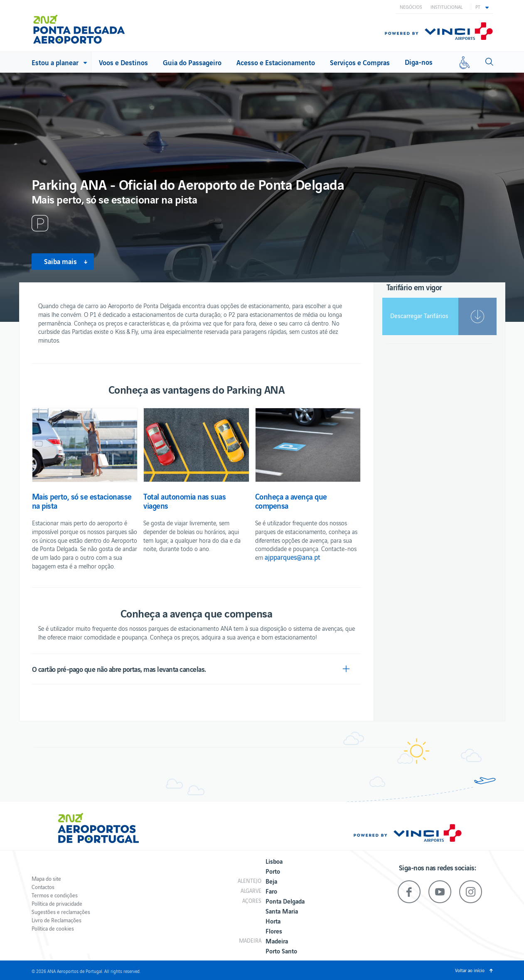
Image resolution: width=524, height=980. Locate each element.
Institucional (447, 7)
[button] (482, 7)
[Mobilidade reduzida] (465, 62)
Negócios (411, 7)
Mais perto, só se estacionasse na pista (82, 501)
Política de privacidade (57, 903)
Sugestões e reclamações (61, 912)
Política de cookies (53, 928)
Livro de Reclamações (57, 920)
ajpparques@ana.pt (293, 557)
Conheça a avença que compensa (291, 501)
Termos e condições (55, 895)
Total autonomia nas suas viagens (185, 501)
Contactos (43, 887)
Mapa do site (46, 878)
